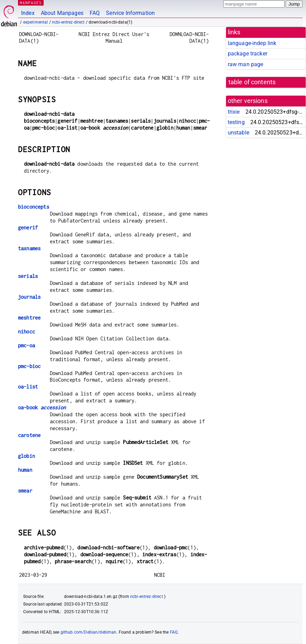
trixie (234, 112)
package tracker (247, 54)
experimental (36, 22)
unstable (238, 133)
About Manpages (62, 13)
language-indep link (252, 43)
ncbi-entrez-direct (68, 22)
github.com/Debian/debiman (89, 632)
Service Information (130, 13)
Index (28, 13)
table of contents (252, 82)
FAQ (95, 13)
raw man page (246, 64)
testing (236, 122)
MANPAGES (31, 3)
